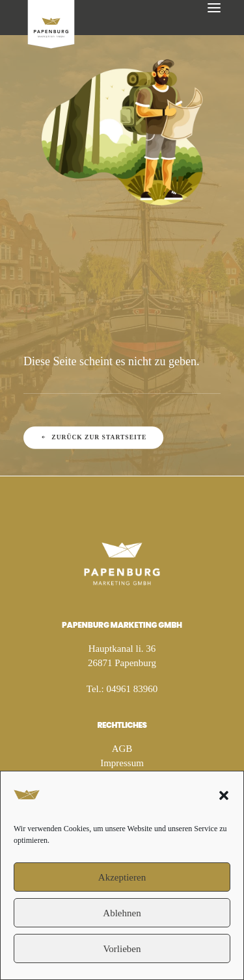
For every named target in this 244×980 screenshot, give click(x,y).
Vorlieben (122, 949)
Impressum (122, 763)
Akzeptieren (122, 877)
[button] (224, 795)
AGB (122, 749)
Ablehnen (122, 913)
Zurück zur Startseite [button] (94, 438)
